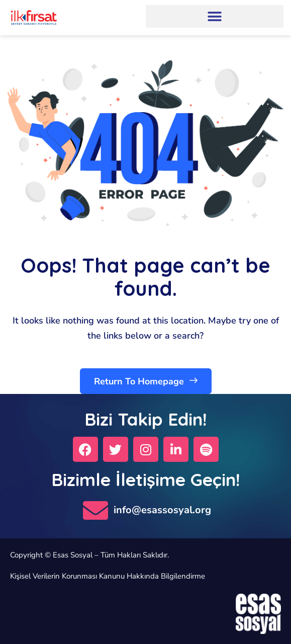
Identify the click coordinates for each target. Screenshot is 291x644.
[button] (215, 16)
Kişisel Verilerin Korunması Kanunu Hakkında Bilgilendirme (108, 576)
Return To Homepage (146, 381)
